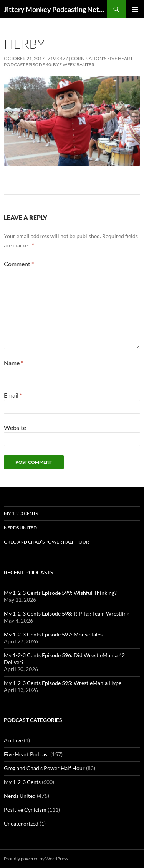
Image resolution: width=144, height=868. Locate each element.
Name (13, 363)
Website (15, 427)
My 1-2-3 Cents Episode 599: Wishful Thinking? (60, 593)
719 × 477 (58, 58)
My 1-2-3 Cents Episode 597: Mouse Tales (53, 634)
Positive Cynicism (25, 810)
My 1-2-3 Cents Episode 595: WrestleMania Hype (63, 683)
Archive (13, 740)
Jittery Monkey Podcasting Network (55, 9)
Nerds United (20, 528)
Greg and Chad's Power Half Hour (44, 768)
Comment (19, 264)
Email (13, 395)
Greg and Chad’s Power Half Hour (46, 542)
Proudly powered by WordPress (36, 859)
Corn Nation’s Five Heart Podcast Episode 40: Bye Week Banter (68, 61)
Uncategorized (21, 824)
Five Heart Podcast (26, 754)
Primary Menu (135, 9)
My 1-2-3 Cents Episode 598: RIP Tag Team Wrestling (67, 614)
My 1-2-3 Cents (21, 513)
